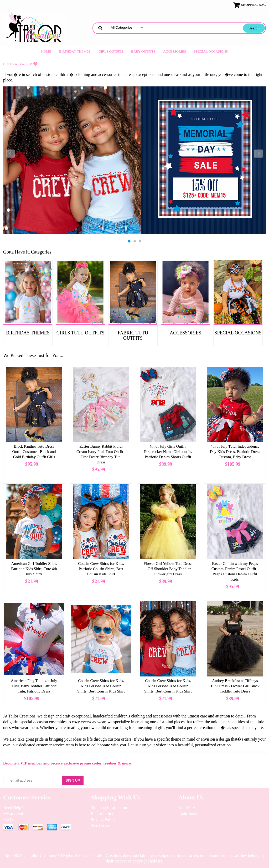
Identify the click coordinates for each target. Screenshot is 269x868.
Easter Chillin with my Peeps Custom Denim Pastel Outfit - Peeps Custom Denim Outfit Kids (235, 571)
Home (46, 51)
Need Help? (13, 807)
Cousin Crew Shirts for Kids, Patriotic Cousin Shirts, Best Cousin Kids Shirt (101, 569)
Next (258, 154)
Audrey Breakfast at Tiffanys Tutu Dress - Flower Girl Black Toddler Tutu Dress (235, 686)
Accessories (175, 51)
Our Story (187, 807)
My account (13, 813)
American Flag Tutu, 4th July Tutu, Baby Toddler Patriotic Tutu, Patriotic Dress (34, 686)
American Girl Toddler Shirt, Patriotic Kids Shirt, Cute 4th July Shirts (34, 569)
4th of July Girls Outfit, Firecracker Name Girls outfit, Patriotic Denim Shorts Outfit (168, 452)
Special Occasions (211, 51)
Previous (11, 154)
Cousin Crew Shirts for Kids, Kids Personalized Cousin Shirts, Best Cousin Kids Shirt (101, 686)
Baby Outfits (143, 51)
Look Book (188, 813)
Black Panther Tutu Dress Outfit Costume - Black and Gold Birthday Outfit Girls (34, 452)
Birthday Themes (75, 51)
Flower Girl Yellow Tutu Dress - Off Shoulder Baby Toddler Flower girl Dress (168, 569)
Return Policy (102, 813)
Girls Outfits (111, 51)
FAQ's (8, 820)
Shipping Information (109, 807)
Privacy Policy (103, 820)
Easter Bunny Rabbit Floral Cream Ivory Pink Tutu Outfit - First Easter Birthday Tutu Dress (101, 454)
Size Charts (100, 826)
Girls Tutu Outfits (81, 333)
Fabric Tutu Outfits (133, 335)
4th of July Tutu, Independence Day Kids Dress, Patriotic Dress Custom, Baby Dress (235, 452)
